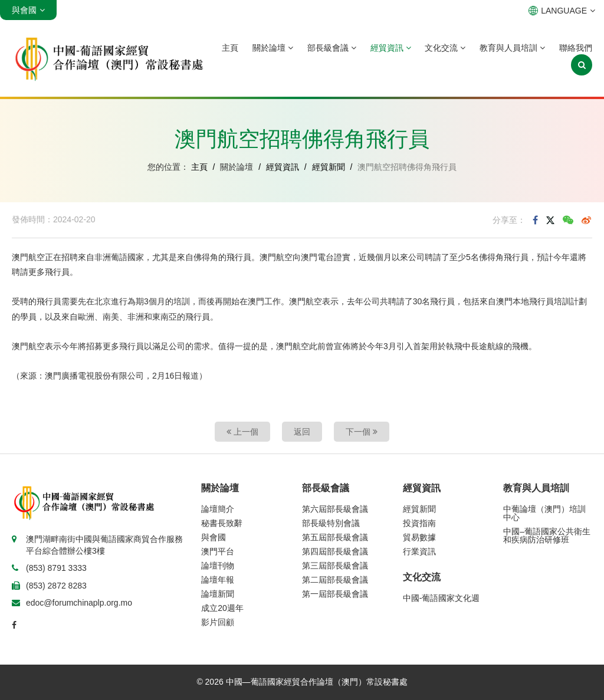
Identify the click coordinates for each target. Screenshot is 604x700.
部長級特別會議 (331, 523)
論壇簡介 (218, 509)
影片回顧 (218, 622)
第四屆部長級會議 (335, 551)
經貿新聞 (329, 167)
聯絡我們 (576, 48)
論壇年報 (218, 580)
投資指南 (419, 523)
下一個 (362, 432)
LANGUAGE (562, 11)
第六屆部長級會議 (335, 509)
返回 (302, 432)
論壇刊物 (218, 566)
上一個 (242, 432)
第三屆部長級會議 (335, 566)
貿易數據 (419, 537)
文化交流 (445, 48)
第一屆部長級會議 (335, 594)
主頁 (230, 48)
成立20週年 (222, 608)
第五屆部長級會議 (335, 537)
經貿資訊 (391, 48)
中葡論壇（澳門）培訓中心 (544, 513)
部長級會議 (332, 48)
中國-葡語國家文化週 (441, 598)
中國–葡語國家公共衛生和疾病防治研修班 (547, 535)
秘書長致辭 (222, 523)
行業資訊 (419, 551)
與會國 (214, 537)
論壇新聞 (218, 594)
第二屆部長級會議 (335, 580)
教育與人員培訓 (512, 48)
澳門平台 (218, 551)
